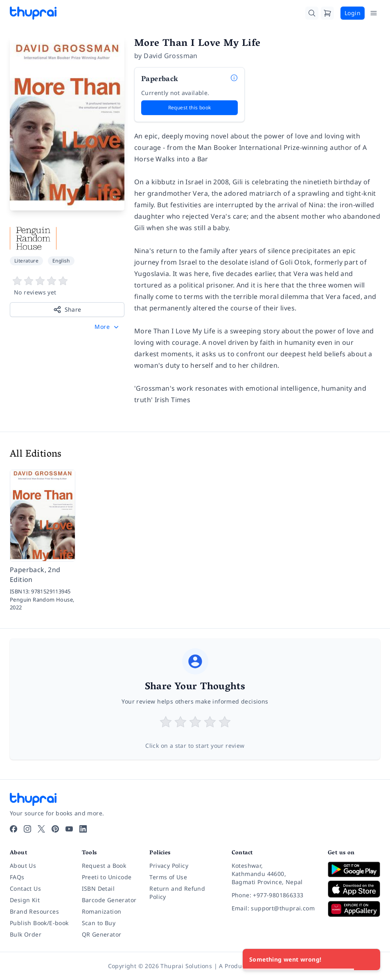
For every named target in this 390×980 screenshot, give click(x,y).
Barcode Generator (109, 900)
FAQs (17, 877)
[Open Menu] (374, 13)
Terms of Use (168, 877)
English (61, 261)
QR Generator (102, 934)
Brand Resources (34, 911)
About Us (23, 866)
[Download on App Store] (354, 889)
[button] (107, 327)
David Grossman (171, 56)
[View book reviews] (67, 286)
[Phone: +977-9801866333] (273, 895)
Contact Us (25, 888)
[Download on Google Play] (354, 869)
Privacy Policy (169, 866)
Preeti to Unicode (107, 877)
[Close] (370, 960)
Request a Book (104, 866)
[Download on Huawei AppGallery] (354, 909)
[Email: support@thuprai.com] (273, 908)
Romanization (102, 911)
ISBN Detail (98, 888)
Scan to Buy (99, 923)
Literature (26, 261)
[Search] (312, 13)
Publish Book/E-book (39, 923)
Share (67, 310)
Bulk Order (26, 934)
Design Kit (25, 900)
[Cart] (327, 13)
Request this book (190, 108)
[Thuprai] (33, 13)
